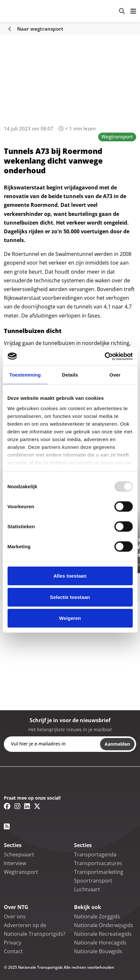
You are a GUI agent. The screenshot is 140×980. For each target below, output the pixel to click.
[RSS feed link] (7, 826)
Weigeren (70, 618)
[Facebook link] (7, 806)
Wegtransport (117, 136)
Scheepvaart (19, 854)
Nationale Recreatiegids (103, 934)
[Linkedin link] (27, 806)
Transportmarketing (99, 872)
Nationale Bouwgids (98, 951)
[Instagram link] (17, 806)
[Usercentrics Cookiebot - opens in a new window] (104, 356)
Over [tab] (115, 375)
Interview (15, 863)
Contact (13, 951)
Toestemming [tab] (25, 375)
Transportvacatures (98, 863)
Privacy (13, 943)
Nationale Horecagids (100, 943)
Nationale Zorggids (97, 916)
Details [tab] (70, 375)
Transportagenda (95, 854)
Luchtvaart (87, 889)
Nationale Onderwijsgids (104, 925)
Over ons (15, 916)
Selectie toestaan (70, 597)
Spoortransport (93, 881)
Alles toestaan (70, 576)
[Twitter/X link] (37, 806)
